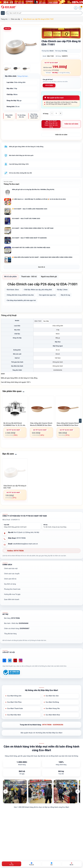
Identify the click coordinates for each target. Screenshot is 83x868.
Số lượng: (46, 114)
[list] (42, 792)
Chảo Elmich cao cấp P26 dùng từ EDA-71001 (15, 487)
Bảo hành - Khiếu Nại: (16, 624)
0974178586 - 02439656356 (53, 725)
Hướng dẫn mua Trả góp (12, 595)
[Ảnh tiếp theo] (78, 792)
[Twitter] (10, 661)
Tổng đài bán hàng (10, 634)
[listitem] (15, 792)
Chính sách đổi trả (10, 579)
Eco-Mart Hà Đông (52, 703)
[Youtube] (15, 661)
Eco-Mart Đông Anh (14, 696)
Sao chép (46, 321)
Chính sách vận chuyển (12, 574)
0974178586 (49, 85)
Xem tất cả (41, 267)
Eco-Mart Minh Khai (53, 715)
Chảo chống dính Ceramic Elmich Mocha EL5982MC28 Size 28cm (41, 425)
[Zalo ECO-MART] (51, 864)
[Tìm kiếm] (8, 13)
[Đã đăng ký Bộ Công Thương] (11, 673)
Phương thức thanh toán (12, 589)
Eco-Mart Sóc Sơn (52, 696)
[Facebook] (4, 661)
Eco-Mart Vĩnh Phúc (15, 703)
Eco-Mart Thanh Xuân (15, 709)
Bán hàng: (12, 618)
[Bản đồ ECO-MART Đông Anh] (71, 864)
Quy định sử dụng (10, 584)
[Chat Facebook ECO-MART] (32, 864)
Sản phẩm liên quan (12, 392)
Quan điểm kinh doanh (12, 600)
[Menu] (3, 13)
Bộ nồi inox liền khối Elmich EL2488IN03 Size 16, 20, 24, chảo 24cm (15, 425)
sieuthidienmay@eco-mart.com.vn (26, 544)
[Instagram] (21, 661)
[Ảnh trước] (6, 792)
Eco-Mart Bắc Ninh (14, 715)
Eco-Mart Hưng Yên (53, 709)
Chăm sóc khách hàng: (17, 629)
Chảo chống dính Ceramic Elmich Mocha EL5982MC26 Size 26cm (68, 425)
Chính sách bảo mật (11, 569)
